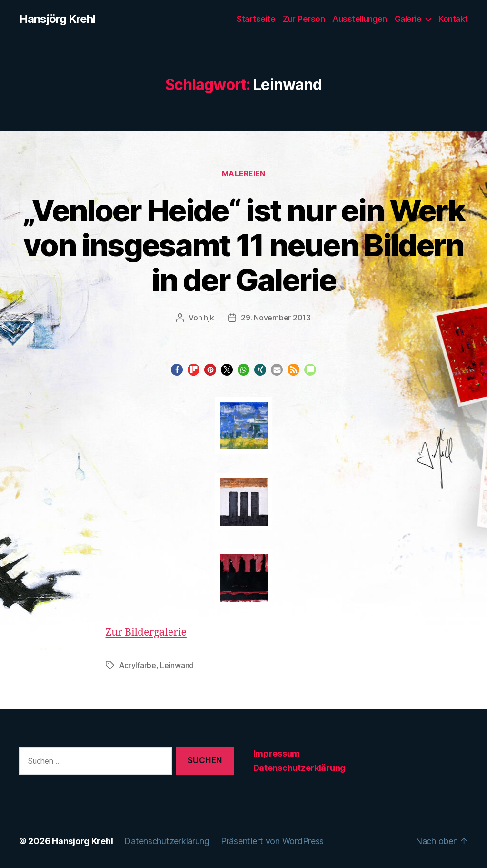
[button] (177, 370)
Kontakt (453, 19)
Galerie (408, 19)
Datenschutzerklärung (300, 768)
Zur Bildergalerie (146, 633)
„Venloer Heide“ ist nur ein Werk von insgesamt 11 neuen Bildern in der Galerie (243, 245)
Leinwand (177, 665)
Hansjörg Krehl (57, 19)
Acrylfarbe (138, 665)
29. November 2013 (276, 318)
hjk (209, 318)
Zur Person (304, 19)
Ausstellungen (360, 19)
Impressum (277, 753)
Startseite (256, 19)
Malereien (244, 174)
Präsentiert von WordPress (272, 841)
